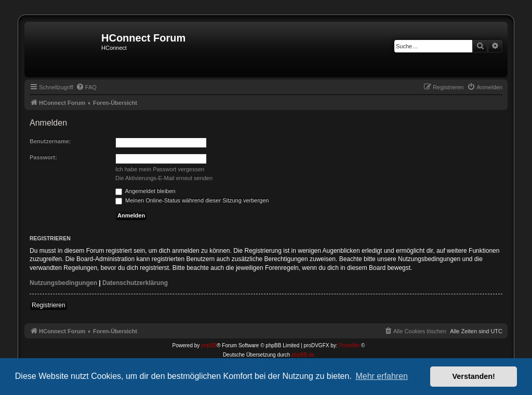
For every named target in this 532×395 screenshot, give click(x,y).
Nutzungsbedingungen (63, 283)
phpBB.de (303, 355)
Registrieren (49, 305)
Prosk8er (349, 345)
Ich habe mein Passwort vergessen (160, 169)
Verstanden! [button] (474, 376)
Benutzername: (50, 141)
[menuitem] (86, 87)
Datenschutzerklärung (135, 283)
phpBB (209, 345)
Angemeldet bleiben (145, 191)
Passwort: (43, 157)
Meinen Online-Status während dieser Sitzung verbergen (192, 200)
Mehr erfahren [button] (382, 376)
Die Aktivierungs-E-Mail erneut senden (164, 178)
